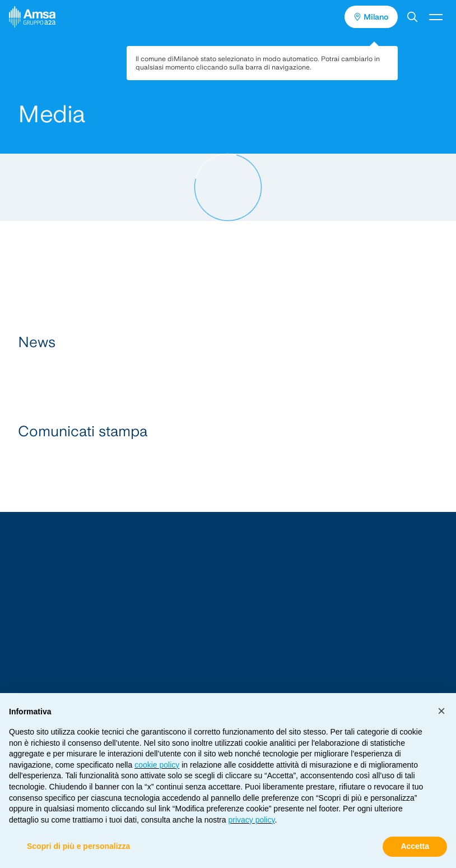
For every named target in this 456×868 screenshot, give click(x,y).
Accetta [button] (415, 846)
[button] (412, 17)
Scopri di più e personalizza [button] (78, 846)
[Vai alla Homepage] (228, 646)
